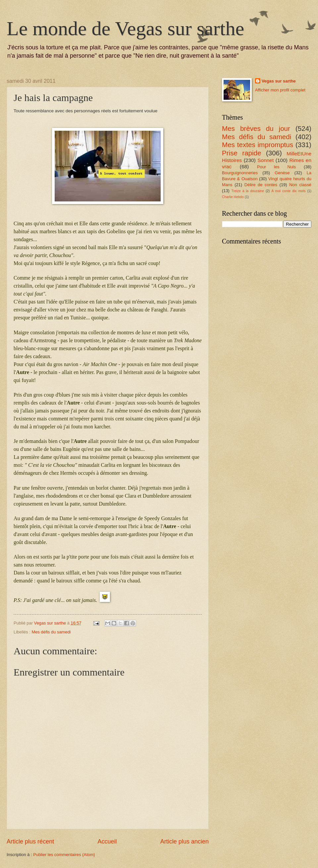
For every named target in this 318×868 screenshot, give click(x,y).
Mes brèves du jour (256, 128)
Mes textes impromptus (258, 145)
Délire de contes (261, 185)
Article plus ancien (185, 841)
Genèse (282, 173)
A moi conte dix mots (288, 191)
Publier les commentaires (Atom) (64, 855)
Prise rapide (242, 153)
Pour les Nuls (276, 167)
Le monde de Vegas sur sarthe (125, 28)
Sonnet (265, 160)
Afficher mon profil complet (280, 90)
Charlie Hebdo (233, 197)
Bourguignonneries (240, 173)
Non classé (300, 185)
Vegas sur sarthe (279, 81)
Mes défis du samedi (51, 632)
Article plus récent (30, 841)
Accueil (107, 841)
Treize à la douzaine (248, 191)
